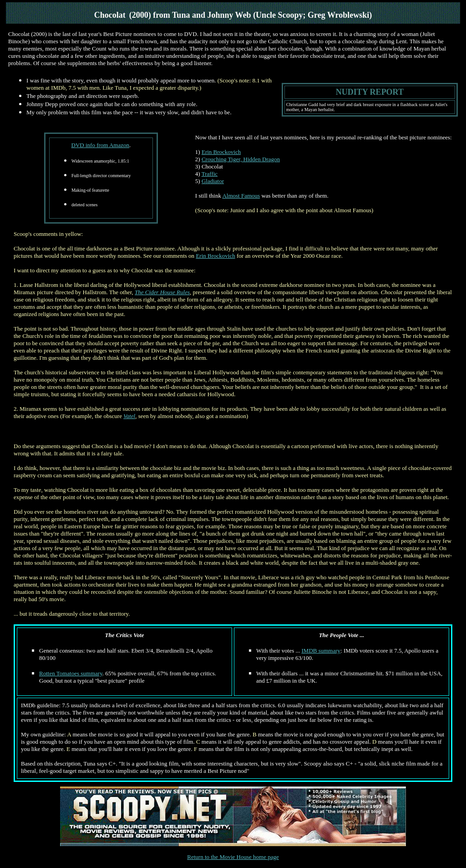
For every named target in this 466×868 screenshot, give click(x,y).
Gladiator (213, 181)
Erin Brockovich (221, 152)
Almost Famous (241, 196)
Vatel (129, 416)
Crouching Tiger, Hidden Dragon (241, 159)
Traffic (210, 174)
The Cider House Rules (162, 292)
